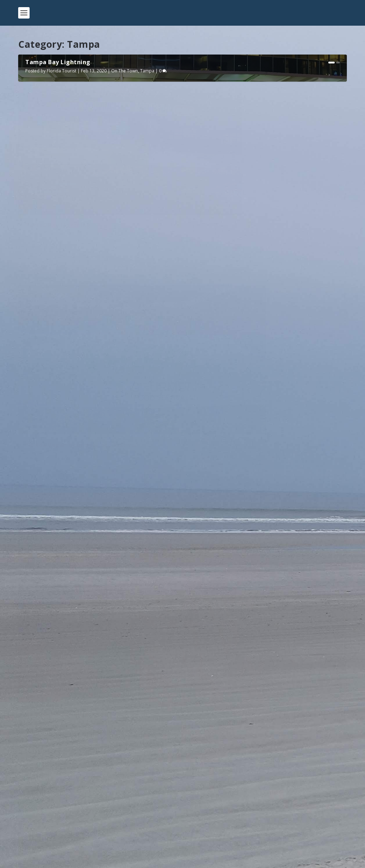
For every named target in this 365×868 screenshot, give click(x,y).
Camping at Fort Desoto (56, 829)
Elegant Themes (67, 860)
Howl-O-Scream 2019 (56, 540)
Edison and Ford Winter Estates (65, 776)
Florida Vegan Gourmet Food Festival (250, 363)
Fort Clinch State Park (53, 793)
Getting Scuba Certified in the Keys (69, 811)
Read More (44, 411)
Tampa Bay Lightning (58, 228)
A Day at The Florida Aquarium (240, 540)
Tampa (147, 237)
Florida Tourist (61, 237)
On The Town (125, 237)
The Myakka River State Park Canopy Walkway (83, 758)
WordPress (134, 860)
